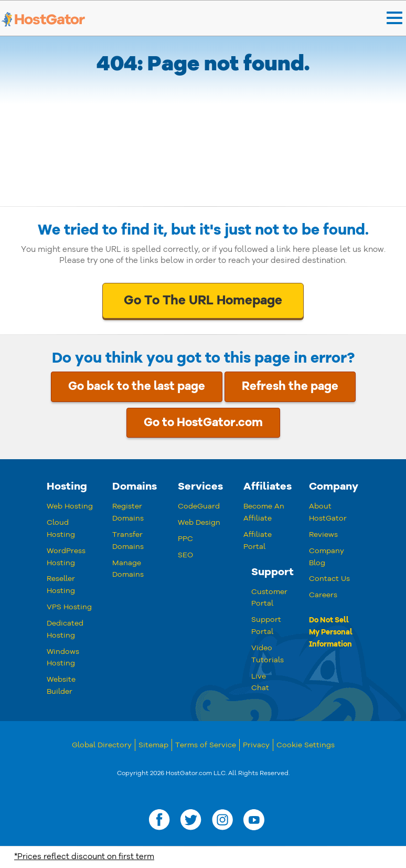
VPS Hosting (69, 607)
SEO (185, 555)
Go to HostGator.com (203, 422)
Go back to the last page (137, 386)
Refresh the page (290, 386)
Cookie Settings (306, 745)
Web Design (199, 522)
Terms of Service (206, 745)
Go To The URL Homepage (203, 300)
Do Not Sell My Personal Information (331, 632)
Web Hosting (70, 506)
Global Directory (102, 745)
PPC (185, 539)
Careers (323, 595)
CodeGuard (199, 506)
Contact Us (329, 579)
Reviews (323, 534)
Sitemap (153, 745)
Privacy (256, 745)
